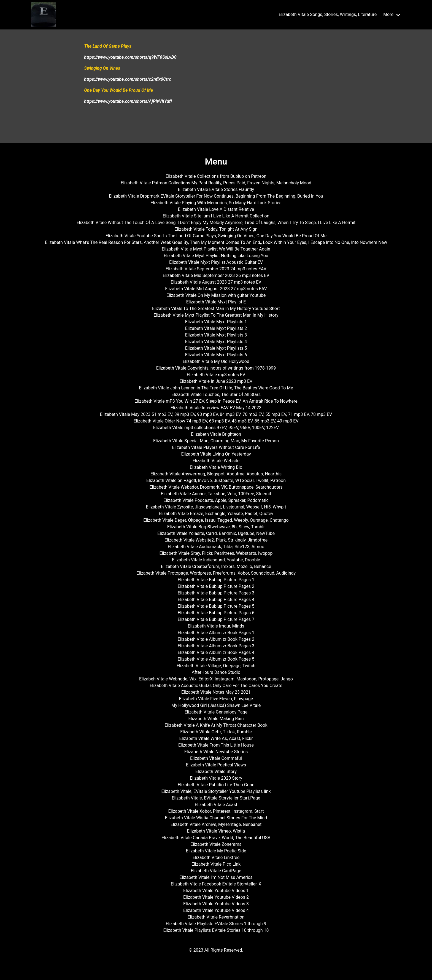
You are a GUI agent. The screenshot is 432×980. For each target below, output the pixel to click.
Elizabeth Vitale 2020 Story (216, 778)
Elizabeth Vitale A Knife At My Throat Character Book (216, 725)
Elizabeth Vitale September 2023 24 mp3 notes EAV (216, 269)
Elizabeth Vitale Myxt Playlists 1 (216, 322)
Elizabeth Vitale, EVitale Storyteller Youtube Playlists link (216, 791)
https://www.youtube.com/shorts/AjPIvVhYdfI (128, 101)
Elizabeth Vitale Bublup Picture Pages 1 (216, 580)
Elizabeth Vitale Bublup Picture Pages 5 (216, 606)
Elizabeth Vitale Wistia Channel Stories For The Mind (216, 818)
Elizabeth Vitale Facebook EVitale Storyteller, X (216, 884)
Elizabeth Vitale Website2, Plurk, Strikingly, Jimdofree (216, 540)
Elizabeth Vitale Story (216, 772)
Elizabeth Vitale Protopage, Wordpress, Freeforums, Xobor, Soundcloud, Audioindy (216, 573)
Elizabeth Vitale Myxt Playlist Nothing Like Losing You (216, 256)
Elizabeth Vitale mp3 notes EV (216, 375)
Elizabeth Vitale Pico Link (216, 864)
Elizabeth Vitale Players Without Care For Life (216, 447)
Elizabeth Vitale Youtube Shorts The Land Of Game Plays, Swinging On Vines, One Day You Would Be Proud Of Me (216, 236)
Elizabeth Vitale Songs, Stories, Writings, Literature (328, 14)
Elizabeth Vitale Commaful (216, 758)
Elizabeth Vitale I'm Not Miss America (216, 877)
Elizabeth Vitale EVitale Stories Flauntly (216, 189)
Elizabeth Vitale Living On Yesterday (216, 454)
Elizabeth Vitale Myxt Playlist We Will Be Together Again (216, 249)
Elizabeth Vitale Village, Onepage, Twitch (216, 666)
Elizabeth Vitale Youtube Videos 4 (216, 910)
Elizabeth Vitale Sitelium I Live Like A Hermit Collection (216, 216)
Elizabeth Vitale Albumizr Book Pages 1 (216, 633)
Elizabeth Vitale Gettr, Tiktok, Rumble (216, 732)
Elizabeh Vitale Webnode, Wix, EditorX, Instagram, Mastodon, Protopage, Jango (216, 679)
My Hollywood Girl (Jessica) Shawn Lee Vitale (216, 705)
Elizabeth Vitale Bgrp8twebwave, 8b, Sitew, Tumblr (216, 527)
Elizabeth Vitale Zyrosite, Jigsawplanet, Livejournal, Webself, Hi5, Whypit (216, 507)
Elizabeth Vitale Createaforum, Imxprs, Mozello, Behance (216, 566)
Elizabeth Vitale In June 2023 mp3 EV (216, 381)
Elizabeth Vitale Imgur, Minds (216, 626)
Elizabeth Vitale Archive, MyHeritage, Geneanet (216, 824)
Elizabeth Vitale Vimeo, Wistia (216, 831)
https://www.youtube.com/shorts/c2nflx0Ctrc (128, 79)
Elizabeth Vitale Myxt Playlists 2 (216, 328)
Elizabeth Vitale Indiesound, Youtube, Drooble (216, 560)
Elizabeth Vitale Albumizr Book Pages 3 (216, 646)
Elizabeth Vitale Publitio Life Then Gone (216, 785)
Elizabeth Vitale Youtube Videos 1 (216, 891)
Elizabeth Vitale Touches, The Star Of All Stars (216, 395)
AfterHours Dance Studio (216, 672)
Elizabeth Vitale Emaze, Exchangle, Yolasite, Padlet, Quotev (216, 514)
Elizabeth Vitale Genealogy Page (216, 712)
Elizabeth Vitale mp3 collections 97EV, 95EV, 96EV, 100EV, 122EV (216, 428)
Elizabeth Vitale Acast (216, 805)
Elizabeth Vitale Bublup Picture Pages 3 (216, 593)
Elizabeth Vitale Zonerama (216, 844)
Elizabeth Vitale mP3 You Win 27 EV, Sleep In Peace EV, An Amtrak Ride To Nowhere (216, 401)
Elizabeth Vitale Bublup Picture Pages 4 (216, 600)
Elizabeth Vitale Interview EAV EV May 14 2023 (216, 408)
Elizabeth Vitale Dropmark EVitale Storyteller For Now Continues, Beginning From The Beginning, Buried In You (216, 196)
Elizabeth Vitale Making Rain (216, 719)
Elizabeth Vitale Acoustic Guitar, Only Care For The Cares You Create (216, 686)
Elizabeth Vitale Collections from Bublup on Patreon (216, 176)
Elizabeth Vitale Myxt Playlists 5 (216, 348)
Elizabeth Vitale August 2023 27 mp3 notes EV (216, 282)
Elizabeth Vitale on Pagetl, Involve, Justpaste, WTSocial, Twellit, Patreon (216, 480)
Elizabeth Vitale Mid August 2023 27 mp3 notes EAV (216, 289)
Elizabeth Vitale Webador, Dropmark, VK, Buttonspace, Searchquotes (216, 487)
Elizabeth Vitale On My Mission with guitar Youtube (216, 295)
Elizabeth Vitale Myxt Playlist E (216, 302)
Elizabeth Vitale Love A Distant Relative (216, 209)
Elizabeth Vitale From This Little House (216, 745)
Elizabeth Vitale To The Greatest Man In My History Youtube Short (216, 309)
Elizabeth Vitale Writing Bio (216, 467)
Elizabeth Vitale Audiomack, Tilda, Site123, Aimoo (216, 547)
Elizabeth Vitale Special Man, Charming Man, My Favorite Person (216, 441)
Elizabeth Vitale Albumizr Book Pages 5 (216, 659)
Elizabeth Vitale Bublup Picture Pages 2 (216, 586)
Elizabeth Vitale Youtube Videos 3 (216, 904)
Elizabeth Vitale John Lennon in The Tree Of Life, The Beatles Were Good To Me (216, 388)
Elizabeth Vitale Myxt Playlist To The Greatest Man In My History (216, 315)
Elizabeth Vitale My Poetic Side (216, 851)
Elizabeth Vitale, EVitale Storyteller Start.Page (216, 798)
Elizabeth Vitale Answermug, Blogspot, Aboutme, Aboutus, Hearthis (216, 474)
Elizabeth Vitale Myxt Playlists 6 (216, 355)
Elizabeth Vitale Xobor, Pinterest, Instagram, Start (216, 811)
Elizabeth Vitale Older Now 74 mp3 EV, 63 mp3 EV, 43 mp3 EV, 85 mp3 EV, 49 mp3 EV (216, 421)
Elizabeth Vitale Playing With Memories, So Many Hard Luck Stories (216, 203)
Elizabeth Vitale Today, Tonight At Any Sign (216, 229)
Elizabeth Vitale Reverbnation (216, 917)
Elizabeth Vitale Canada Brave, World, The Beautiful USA (216, 838)
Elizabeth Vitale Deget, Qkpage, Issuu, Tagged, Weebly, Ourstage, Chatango (216, 520)
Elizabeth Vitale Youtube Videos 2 (216, 897)
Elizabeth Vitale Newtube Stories (216, 752)
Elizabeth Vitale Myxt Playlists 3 (216, 335)
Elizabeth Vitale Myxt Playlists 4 (216, 342)
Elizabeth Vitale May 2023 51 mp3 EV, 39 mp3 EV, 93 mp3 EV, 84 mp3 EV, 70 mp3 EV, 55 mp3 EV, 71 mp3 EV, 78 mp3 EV (216, 414)
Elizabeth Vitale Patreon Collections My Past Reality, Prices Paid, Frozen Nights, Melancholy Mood (216, 183)
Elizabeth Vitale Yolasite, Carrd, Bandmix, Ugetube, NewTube (216, 533)
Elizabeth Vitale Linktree (216, 857)
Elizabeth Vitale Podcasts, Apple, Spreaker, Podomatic (216, 500)
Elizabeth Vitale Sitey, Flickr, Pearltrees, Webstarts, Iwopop (216, 553)
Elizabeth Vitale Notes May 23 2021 (216, 692)
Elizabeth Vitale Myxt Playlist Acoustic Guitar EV (216, 262)
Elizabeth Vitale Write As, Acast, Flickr (216, 738)
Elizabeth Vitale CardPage (216, 871)
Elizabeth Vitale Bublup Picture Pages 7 (216, 619)
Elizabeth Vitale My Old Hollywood (216, 361)
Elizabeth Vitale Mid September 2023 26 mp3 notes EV (216, 275)
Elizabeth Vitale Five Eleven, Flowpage (216, 699)
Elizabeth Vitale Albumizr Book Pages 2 (216, 639)
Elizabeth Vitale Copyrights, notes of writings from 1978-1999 (216, 368)
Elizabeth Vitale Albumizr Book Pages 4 (216, 652)
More (388, 14)
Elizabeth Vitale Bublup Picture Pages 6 (216, 613)
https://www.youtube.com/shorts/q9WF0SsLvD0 (130, 57)
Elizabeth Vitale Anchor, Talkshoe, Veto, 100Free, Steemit (216, 494)
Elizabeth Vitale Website (216, 461)
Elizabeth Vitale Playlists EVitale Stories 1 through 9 (216, 924)
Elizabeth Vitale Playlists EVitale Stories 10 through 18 (216, 930)
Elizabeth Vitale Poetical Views (216, 765)
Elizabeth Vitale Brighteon (216, 434)
